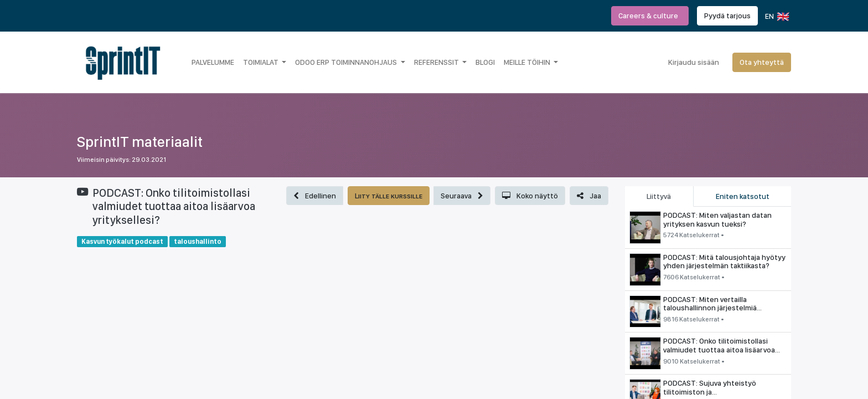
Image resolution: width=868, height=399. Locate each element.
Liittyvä (659, 196)
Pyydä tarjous (727, 16)
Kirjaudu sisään (694, 62)
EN (776, 17)
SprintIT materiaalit (140, 142)
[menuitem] (213, 62)
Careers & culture (650, 16)
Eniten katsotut (743, 196)
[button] (315, 196)
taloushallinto (198, 241)
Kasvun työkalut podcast (122, 241)
